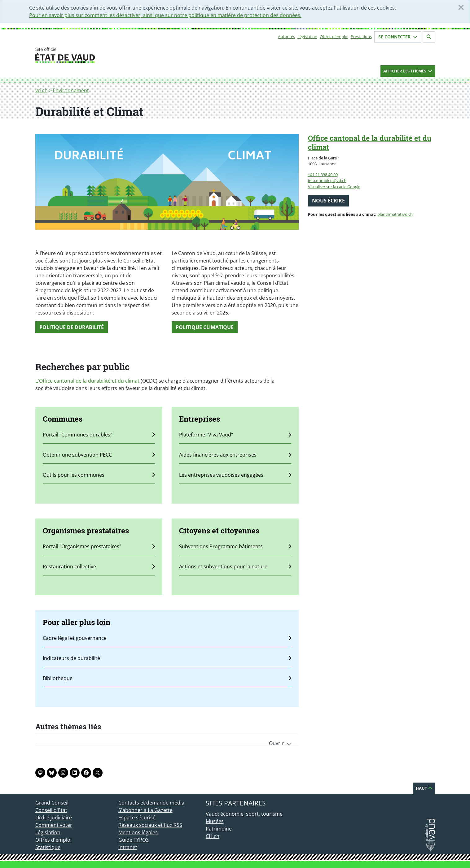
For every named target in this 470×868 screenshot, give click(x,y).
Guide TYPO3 (134, 840)
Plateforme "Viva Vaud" (235, 435)
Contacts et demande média (151, 803)
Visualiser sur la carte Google (334, 187)
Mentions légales (138, 832)
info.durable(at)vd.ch (327, 180)
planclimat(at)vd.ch (395, 214)
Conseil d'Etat (51, 810)
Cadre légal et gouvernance (167, 638)
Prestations (361, 37)
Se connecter (398, 37)
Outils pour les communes (99, 475)
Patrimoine (219, 829)
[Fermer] (461, 7)
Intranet (128, 847)
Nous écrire (328, 201)
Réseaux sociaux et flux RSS (150, 825)
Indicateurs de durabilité (167, 658)
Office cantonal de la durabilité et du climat (370, 143)
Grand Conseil (52, 803)
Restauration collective (99, 566)
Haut (424, 788)
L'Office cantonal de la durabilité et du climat (87, 381)
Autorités (286, 37)
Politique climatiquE (205, 327)
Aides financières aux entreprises (235, 455)
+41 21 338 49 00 (323, 175)
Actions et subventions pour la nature (235, 566)
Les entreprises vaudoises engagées (235, 475)
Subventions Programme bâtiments (235, 546)
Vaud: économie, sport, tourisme (244, 814)
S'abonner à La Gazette (145, 810)
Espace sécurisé (137, 818)
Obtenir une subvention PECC (99, 455)
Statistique (48, 847)
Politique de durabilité (72, 327)
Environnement (71, 90)
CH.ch (213, 836)
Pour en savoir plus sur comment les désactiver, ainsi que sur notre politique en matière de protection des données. (165, 15)
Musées (215, 821)
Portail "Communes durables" (99, 435)
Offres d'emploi (334, 37)
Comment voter (54, 825)
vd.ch (42, 90)
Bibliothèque (167, 678)
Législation (307, 37)
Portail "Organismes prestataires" (99, 546)
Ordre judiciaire (54, 818)
